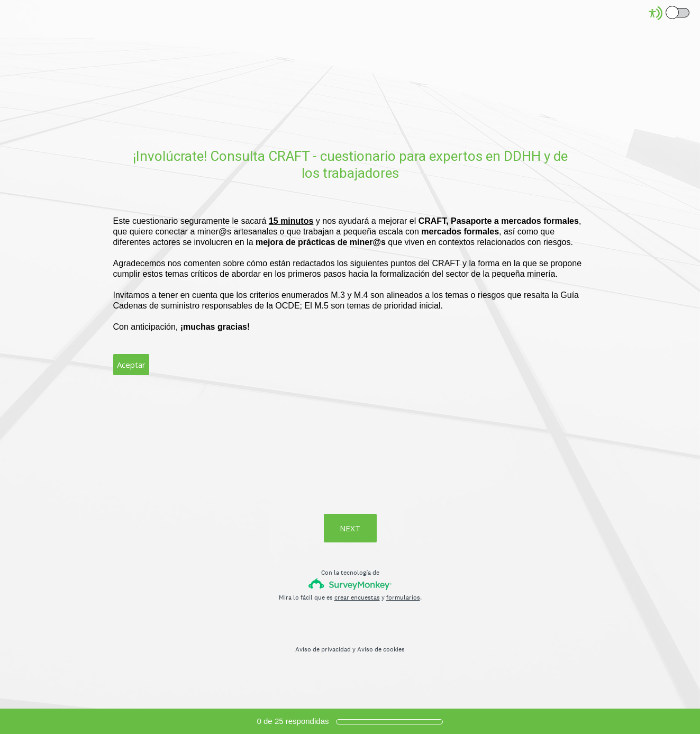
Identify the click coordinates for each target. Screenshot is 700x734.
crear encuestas (357, 597)
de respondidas (293, 721)
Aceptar (131, 365)
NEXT (350, 528)
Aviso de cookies (381, 649)
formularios (403, 597)
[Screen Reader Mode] (670, 13)
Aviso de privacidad (323, 649)
